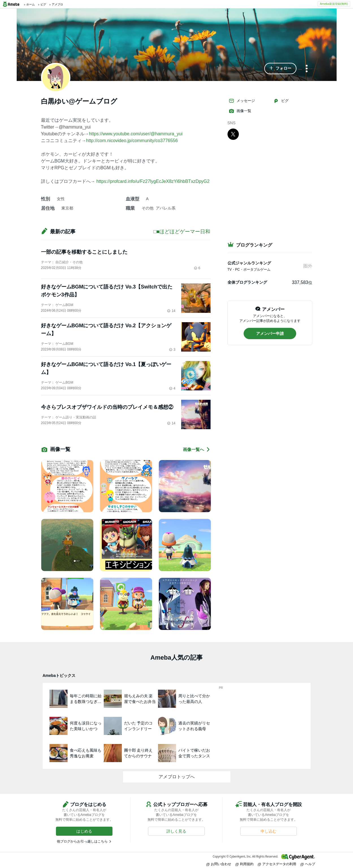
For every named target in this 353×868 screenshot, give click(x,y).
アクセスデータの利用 (277, 864)
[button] (280, 69)
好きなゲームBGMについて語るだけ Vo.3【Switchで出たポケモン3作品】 (107, 291)
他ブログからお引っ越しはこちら (82, 841)
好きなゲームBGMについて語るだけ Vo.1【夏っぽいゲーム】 (106, 368)
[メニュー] (307, 69)
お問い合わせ (219, 864)
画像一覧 (240, 111)
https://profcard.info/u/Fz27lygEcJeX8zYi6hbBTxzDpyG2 (153, 181)
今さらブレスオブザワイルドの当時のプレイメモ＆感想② (107, 407)
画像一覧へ (197, 449)
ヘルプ (308, 864)
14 (171, 311)
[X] (233, 134)
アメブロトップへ (177, 777)
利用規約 (244, 864)
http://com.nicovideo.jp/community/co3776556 (132, 141)
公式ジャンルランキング (249, 263)
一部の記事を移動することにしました (84, 252)
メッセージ (242, 101)
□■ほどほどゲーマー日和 (182, 232)
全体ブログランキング (247, 282)
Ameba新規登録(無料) (334, 4)
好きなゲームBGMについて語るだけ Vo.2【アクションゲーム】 (106, 330)
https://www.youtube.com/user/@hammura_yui (136, 134)
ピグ (281, 101)
